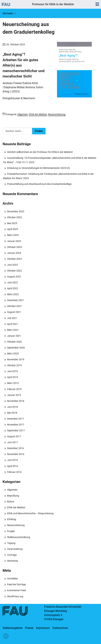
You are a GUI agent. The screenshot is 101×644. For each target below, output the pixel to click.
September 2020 (16, 348)
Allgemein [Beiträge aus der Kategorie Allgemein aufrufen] (23, 114)
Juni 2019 (12, 371)
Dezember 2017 (16, 419)
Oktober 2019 (14, 365)
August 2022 (14, 277)
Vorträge (12, 555)
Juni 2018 (12, 407)
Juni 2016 (12, 460)
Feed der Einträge (16, 584)
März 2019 (13, 383)
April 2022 (13, 288)
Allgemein (12, 490)
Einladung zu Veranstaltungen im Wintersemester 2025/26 (38, 168)
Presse (29, 628)
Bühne (11, 502)
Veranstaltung (15, 549)
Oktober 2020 (14, 342)
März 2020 (13, 354)
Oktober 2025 (14, 217)
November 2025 (16, 211)
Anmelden (12, 579)
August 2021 (14, 312)
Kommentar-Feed (16, 590)
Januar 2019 (14, 395)
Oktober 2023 (14, 259)
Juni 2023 (12, 265)
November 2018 (16, 401)
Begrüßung (13, 496)
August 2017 (14, 436)
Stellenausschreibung (19, 537)
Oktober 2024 (14, 247)
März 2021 (13, 330)
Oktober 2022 (14, 271)
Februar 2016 (14, 472)
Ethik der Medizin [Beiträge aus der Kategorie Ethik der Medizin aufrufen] (38, 114)
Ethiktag (12, 519)
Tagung (11, 543)
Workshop (13, 561)
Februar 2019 (14, 389)
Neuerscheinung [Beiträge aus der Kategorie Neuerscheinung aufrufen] (57, 114)
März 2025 (13, 235)
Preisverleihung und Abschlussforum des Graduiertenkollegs (39, 184)
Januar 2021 (14, 336)
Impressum (43, 628)
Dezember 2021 (16, 300)
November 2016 (16, 454)
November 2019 (16, 359)
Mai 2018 (12, 413)
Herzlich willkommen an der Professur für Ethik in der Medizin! (40, 152)
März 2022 (13, 294)
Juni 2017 (12, 442)
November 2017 (16, 425)
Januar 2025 (14, 241)
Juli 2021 (12, 318)
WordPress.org (15, 596)
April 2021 (13, 324)
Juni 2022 (12, 282)
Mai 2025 (12, 223)
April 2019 (13, 377)
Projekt (11, 531)
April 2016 (13, 466)
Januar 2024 (14, 253)
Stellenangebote (12, 628)
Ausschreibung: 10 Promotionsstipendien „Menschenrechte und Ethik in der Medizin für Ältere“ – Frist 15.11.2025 (50, 160)
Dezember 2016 (16, 448)
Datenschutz (60, 628)
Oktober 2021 (14, 306)
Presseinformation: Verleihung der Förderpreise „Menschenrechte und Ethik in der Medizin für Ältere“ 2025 (48, 176)
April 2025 (13, 229)
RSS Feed (6, 636)
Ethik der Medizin (16, 507)
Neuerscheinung (16, 525)
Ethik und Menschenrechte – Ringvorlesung (30, 513)
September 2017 (16, 430)
